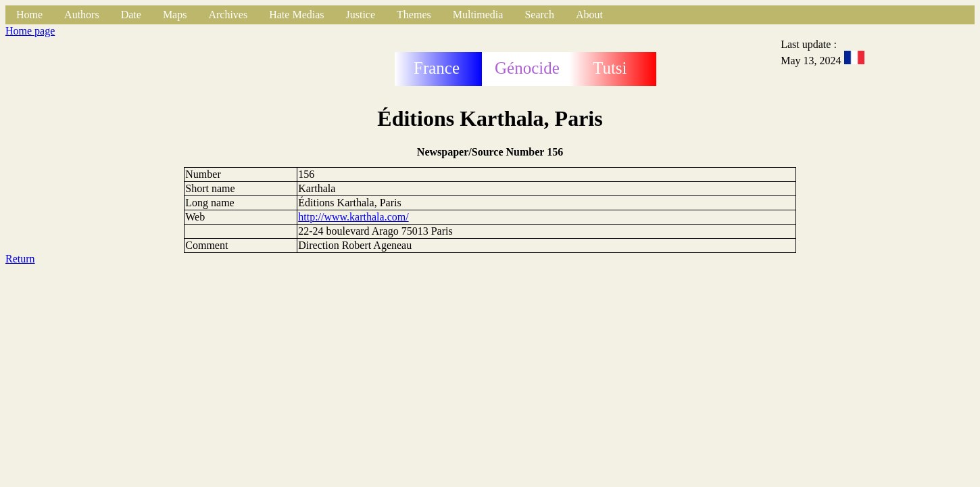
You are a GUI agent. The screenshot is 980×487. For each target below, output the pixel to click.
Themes (414, 15)
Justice (361, 15)
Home (29, 15)
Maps (175, 15)
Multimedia (478, 15)
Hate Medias (296, 15)
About (589, 15)
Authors (82, 15)
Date (131, 15)
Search (539, 15)
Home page (30, 31)
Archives (228, 15)
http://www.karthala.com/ (353, 217)
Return (20, 259)
